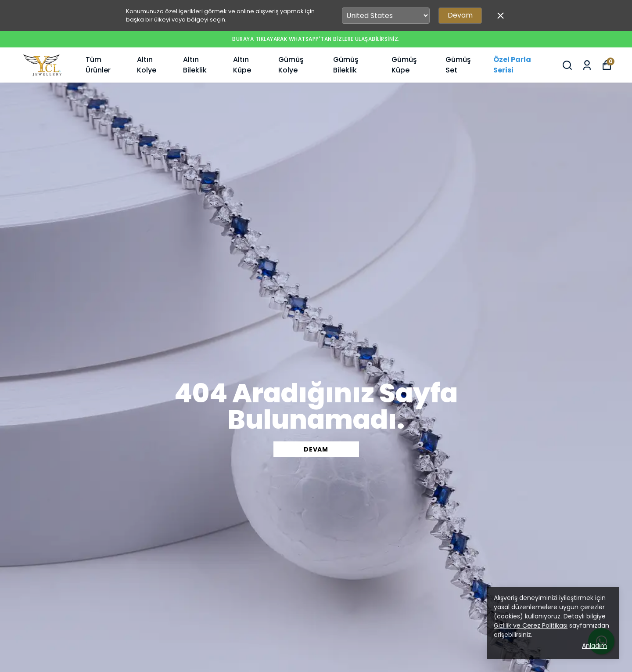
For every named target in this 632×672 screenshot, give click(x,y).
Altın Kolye (147, 65)
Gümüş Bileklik (346, 65)
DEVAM (316, 449)
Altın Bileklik (195, 65)
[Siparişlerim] (587, 65)
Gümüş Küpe (404, 65)
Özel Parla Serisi (512, 65)
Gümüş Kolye (291, 65)
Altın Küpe (242, 65)
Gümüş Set (458, 65)
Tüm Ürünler (98, 65)
